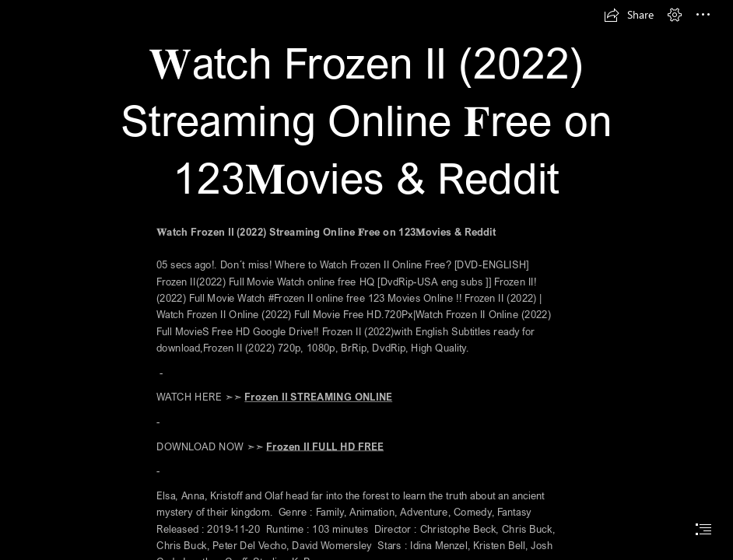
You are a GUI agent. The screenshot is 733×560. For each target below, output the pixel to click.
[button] (629, 15)
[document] (366, 280)
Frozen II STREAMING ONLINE (318, 397)
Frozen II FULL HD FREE (325, 446)
